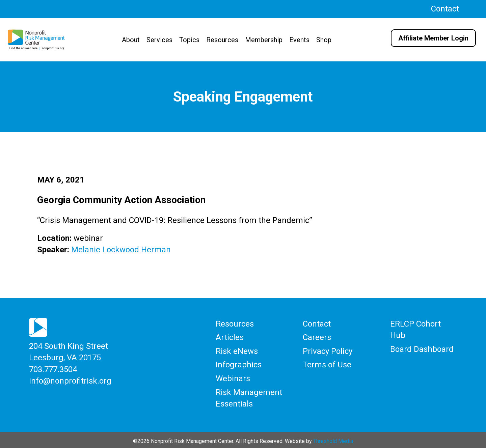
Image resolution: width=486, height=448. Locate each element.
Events (299, 40)
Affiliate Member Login (433, 38)
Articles (230, 337)
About (131, 40)
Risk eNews (237, 350)
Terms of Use (327, 363)
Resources (222, 40)
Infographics (239, 363)
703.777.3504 (53, 368)
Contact (445, 9)
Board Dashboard (422, 348)
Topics (189, 40)
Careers (317, 337)
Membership (264, 40)
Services (159, 40)
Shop (324, 40)
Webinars (233, 377)
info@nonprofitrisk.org (70, 380)
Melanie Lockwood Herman (121, 250)
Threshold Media (333, 439)
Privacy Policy (328, 350)
